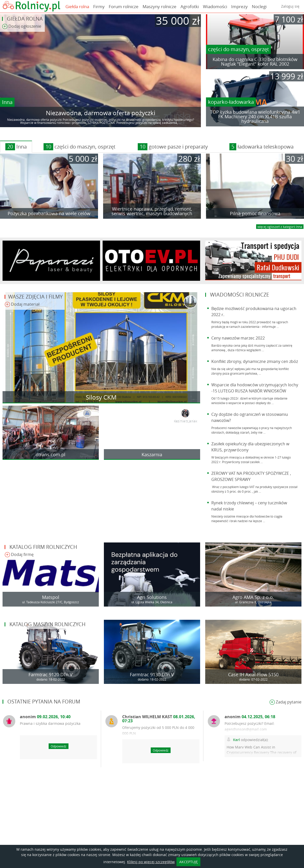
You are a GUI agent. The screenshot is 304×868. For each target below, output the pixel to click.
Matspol (51, 597)
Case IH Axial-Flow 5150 (253, 674)
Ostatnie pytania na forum (44, 702)
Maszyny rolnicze (160, 6)
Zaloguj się (290, 6)
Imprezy (239, 6)
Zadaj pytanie (285, 702)
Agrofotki (190, 6)
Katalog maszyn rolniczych (47, 624)
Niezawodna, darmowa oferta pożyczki (101, 113)
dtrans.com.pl (51, 454)
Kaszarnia (152, 454)
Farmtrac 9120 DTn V (51, 674)
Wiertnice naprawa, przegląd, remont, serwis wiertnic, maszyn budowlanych (152, 211)
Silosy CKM (101, 397)
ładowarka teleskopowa (261, 147)
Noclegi (259, 6)
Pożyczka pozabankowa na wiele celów (49, 213)
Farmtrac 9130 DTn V (152, 674)
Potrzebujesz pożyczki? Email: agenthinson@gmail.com (250, 726)
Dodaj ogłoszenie (22, 27)
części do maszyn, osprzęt (238, 49)
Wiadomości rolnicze (240, 295)
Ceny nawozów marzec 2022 (238, 338)
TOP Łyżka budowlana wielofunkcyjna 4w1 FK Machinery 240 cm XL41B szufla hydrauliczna (255, 116)
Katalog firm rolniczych (43, 547)
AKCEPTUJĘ (189, 862)
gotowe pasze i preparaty (173, 147)
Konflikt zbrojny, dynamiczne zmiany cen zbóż (255, 361)
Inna (7, 102)
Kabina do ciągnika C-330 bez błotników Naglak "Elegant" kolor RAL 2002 (255, 62)
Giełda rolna (77, 6)
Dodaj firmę (19, 555)
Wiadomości (215, 6)
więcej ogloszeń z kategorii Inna (280, 227)
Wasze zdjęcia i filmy (35, 297)
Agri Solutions (152, 597)
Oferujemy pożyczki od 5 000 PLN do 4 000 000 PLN (158, 730)
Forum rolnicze (124, 6)
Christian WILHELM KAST (159, 719)
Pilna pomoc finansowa (255, 213)
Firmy (99, 6)
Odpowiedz (59, 746)
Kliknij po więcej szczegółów (151, 862)
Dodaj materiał (22, 305)
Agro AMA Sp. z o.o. (253, 597)
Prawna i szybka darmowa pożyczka (50, 723)
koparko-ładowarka (231, 102)
